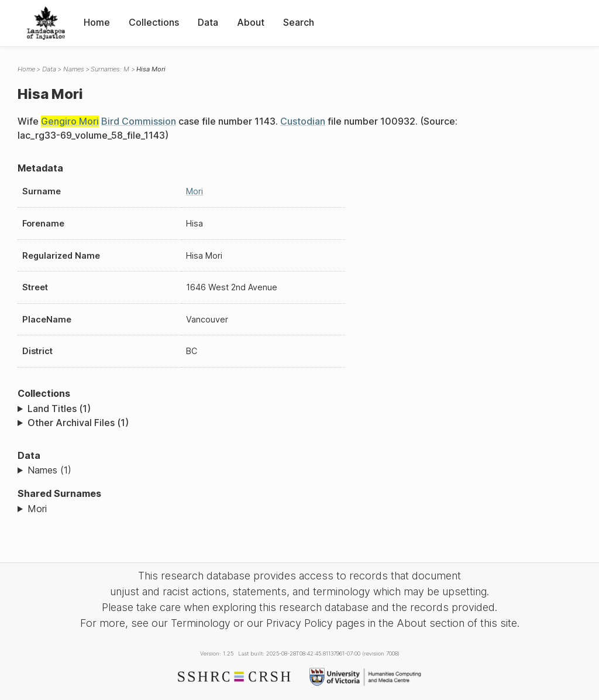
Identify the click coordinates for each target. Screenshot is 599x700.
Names (74, 69)
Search (299, 22)
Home (97, 22)
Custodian (303, 121)
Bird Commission (139, 121)
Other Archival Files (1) (78, 423)
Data (208, 22)
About (251, 22)
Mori (194, 191)
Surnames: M (110, 69)
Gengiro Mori (70, 121)
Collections (154, 22)
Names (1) (49, 470)
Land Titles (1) (59, 409)
